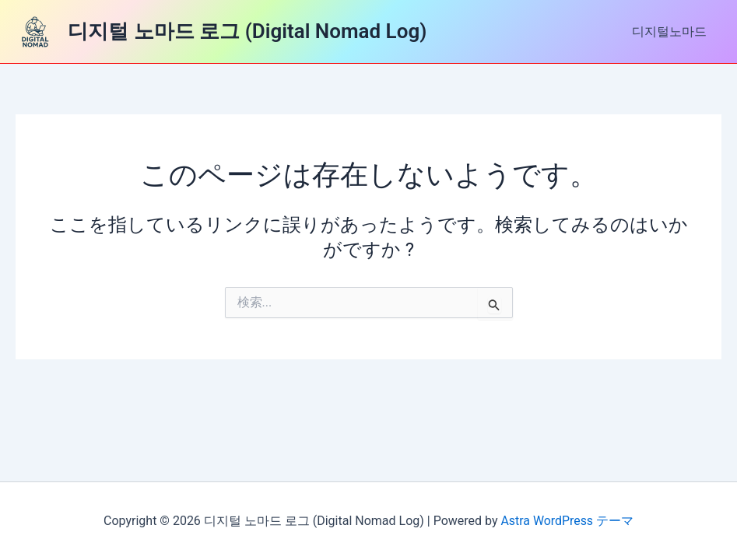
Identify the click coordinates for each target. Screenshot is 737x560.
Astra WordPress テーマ (567, 521)
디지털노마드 (672, 31)
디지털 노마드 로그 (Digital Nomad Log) (247, 31)
